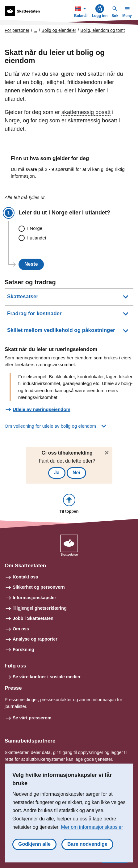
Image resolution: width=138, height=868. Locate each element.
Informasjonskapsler (34, 598)
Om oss (21, 629)
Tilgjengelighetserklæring (40, 608)
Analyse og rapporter (35, 639)
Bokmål (82, 11)
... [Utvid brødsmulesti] (36, 30)
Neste (31, 264)
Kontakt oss (25, 577)
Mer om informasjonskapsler (92, 827)
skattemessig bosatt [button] (86, 112)
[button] (69, 504)
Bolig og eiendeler (59, 30)
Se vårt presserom (32, 718)
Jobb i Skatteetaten (33, 618)
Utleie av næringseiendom (42, 409)
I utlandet (37, 238)
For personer (17, 30)
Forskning (23, 650)
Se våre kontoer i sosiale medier (47, 677)
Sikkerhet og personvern (39, 587)
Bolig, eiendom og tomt (103, 30)
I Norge (35, 228)
